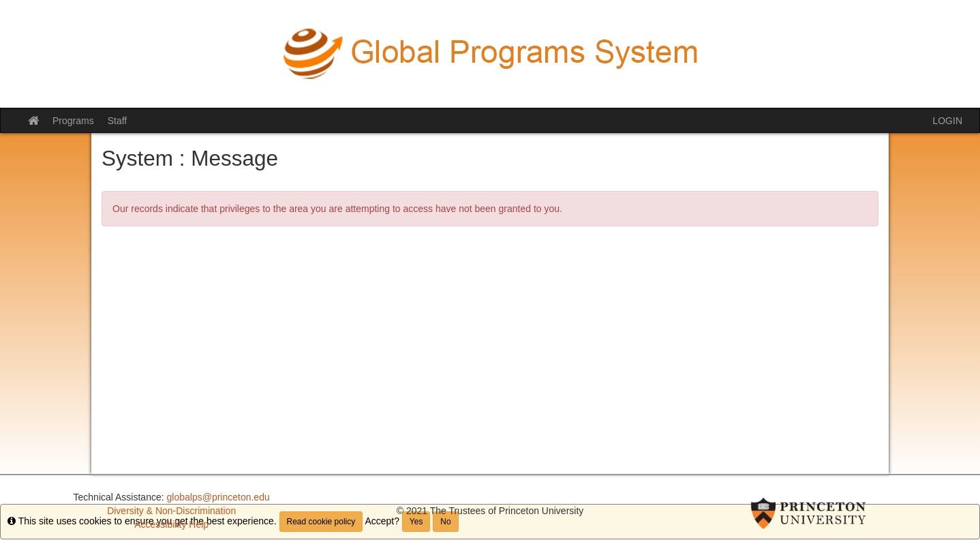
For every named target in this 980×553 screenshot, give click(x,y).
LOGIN (947, 121)
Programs (73, 121)
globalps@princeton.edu (218, 497)
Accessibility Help (171, 524)
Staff (118, 121)
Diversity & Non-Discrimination (171, 511)
